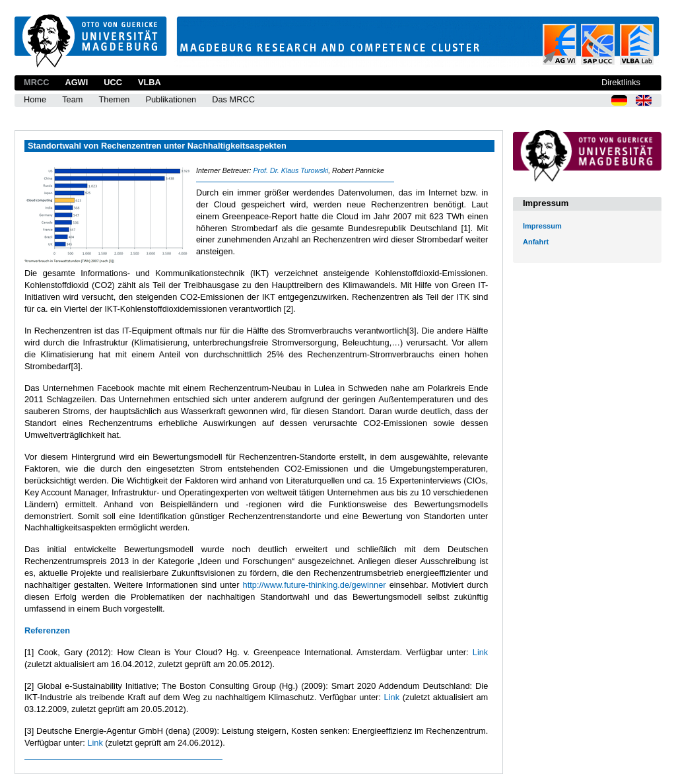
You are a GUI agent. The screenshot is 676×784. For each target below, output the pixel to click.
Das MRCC (233, 99)
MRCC (36, 82)
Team (72, 99)
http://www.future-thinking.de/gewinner (315, 585)
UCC (113, 82)
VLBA (150, 82)
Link (480, 652)
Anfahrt (536, 242)
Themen (114, 99)
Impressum (542, 226)
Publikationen (171, 99)
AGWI (76, 82)
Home (35, 99)
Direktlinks (621, 82)
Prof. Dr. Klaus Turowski (290, 170)
